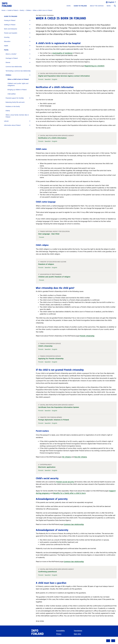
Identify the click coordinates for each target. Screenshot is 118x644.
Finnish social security (65, 482)
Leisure (6, 121)
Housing (7, 37)
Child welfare (12, 94)
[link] (7, 5)
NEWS (109, 6)
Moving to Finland (10, 20)
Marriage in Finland (12, 58)
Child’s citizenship (45, 346)
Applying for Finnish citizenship (51, 359)
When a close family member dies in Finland (17, 116)
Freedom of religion (46, 264)
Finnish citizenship (87, 336)
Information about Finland (12, 125)
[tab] (18, 20)
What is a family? (11, 54)
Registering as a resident (94, 66)
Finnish (41, 79)
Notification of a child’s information (52, 138)
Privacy (59, 634)
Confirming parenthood (47, 572)
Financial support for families (15, 98)
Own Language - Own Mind (49, 234)
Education (7, 41)
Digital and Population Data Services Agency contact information (64, 76)
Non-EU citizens (81, 457)
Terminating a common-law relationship (18, 71)
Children (8, 75)
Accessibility (60, 631)
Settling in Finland (10, 25)
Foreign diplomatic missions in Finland (54, 420)
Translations (78, 631)
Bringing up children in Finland (17, 90)
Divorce (8, 62)
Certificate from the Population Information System (59, 407)
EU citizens (67, 457)
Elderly (8, 111)
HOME (69, 6)
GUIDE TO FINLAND (80, 6)
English (55, 79)
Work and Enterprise (11, 29)
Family (6, 50)
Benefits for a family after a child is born (69, 493)
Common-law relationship (14, 67)
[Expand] (30, 20)
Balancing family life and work (15, 102)
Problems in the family (13, 107)
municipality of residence (62, 53)
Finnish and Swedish (11, 33)
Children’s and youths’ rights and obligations (18, 85)
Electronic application (47, 467)
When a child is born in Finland (18, 79)
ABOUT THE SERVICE (97, 6)
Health (6, 46)
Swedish (48, 79)
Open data (77, 634)
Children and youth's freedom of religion (54, 277)
